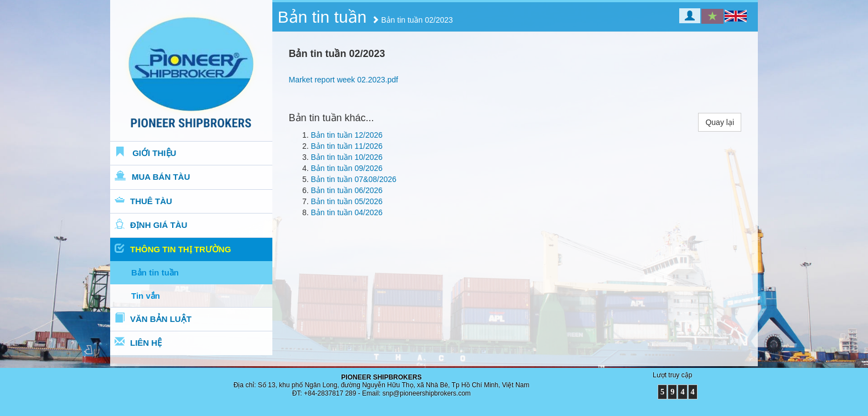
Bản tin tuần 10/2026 (347, 157)
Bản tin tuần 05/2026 (347, 201)
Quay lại (720, 122)
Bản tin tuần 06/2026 (347, 190)
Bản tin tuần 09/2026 (347, 168)
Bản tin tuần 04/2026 (347, 212)
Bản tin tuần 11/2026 (347, 146)
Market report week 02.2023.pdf (344, 80)
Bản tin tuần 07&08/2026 (354, 179)
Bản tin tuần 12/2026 (347, 135)
